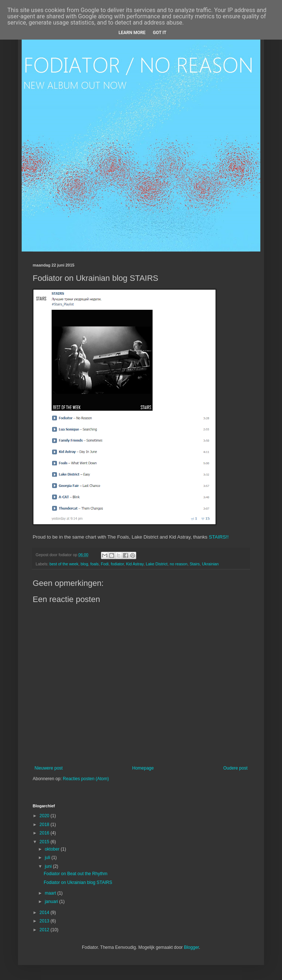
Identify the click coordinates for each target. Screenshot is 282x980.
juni (49, 866)
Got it (160, 33)
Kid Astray (135, 564)
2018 (45, 825)
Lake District (157, 564)
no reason (178, 564)
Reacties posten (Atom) (86, 779)
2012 (45, 930)
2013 (45, 921)
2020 (45, 816)
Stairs (195, 564)
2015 (45, 842)
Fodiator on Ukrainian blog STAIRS (78, 882)
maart (51, 893)
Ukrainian (210, 564)
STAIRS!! (219, 537)
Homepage (143, 768)
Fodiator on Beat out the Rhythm (75, 874)
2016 (45, 833)
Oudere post (235, 768)
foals (95, 564)
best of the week (64, 564)
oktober (53, 849)
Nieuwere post (49, 768)
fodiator (117, 564)
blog (84, 564)
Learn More (132, 33)
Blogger (191, 947)
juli (48, 858)
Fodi (105, 564)
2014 (45, 913)
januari (52, 902)
